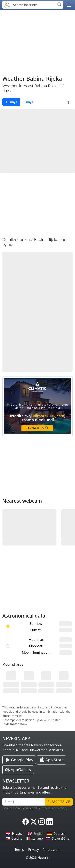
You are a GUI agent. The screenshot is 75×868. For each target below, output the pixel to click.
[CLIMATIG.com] (37, 406)
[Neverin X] (34, 822)
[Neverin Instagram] (42, 822)
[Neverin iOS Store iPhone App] (51, 760)
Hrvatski (15, 834)
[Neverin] (7, 4)
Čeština (14, 838)
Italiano (34, 838)
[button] (69, 5)
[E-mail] (24, 802)
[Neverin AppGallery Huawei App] (18, 770)
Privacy (33, 850)
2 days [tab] (28, 102)
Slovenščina (58, 838)
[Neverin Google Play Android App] (19, 760)
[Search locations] (33, 5)
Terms (19, 850)
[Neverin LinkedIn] (50, 822)
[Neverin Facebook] (26, 822)
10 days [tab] (11, 102)
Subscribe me (59, 802)
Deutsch (56, 834)
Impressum (52, 850)
